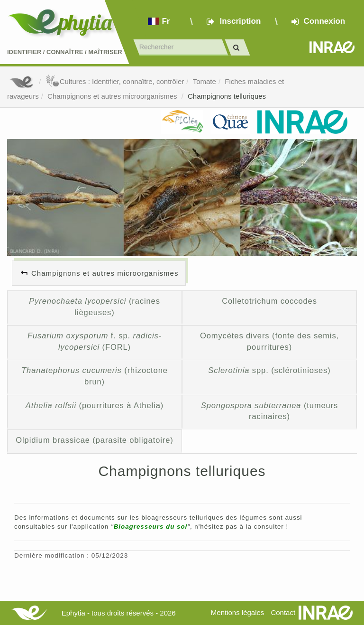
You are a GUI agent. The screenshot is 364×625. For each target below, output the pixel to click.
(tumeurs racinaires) (270, 411)
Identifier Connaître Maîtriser (65, 52)
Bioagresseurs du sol (151, 527)
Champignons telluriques (227, 96)
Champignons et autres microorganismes (113, 96)
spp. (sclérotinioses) (269, 370)
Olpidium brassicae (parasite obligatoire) (95, 440)
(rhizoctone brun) (95, 376)
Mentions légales (238, 612)
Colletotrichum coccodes (269, 301)
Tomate (205, 81)
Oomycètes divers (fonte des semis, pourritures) (269, 341)
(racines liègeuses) (95, 307)
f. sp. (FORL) (95, 341)
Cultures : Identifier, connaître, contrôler (115, 81)
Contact (283, 612)
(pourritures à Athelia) (95, 405)
